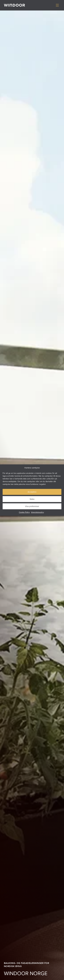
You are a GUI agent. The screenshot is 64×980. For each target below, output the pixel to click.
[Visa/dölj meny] (57, 5)
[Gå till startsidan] (14, 5)
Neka (32, 499)
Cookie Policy (24, 512)
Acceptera (32, 492)
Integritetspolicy (38, 512)
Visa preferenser (32, 506)
